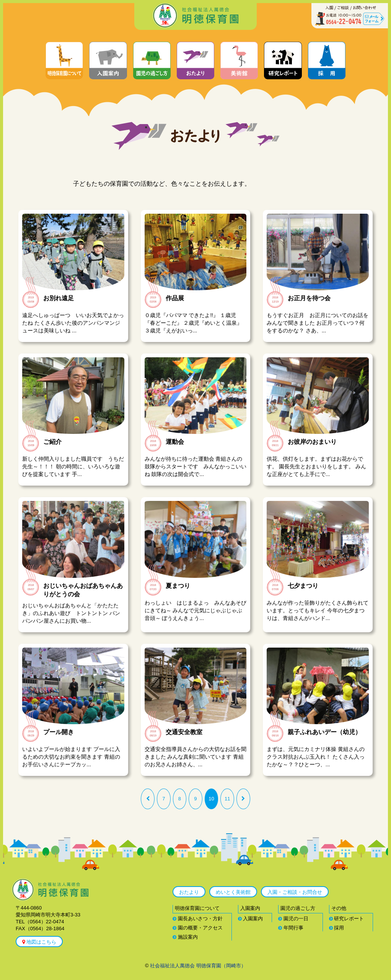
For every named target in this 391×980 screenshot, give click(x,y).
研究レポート (347, 919)
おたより (189, 892)
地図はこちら (39, 942)
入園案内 (251, 919)
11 (227, 799)
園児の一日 (293, 919)
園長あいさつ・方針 (198, 919)
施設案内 (185, 937)
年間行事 (291, 928)
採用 (337, 928)
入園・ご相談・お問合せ (295, 892)
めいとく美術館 (233, 892)
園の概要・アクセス (198, 928)
